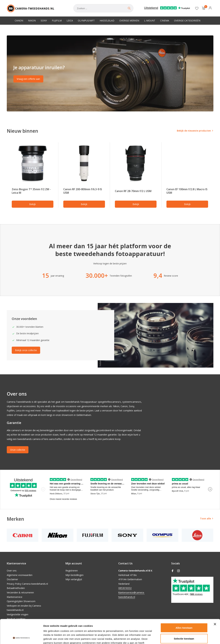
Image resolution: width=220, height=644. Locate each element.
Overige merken (129, 21)
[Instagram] (179, 571)
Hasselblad (107, 21)
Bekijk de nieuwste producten (194, 131)
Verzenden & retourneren (20, 592)
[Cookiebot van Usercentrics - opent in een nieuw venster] (21, 638)
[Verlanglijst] (197, 8)
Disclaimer (12, 579)
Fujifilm (57, 21)
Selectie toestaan (184, 616)
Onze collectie (18, 450)
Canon (19, 21)
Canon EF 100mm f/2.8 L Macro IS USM (187, 191)
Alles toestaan (184, 605)
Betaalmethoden (16, 588)
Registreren (72, 571)
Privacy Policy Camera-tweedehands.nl (27, 584)
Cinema (165, 21)
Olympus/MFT (86, 21)
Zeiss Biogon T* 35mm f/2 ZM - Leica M (31, 191)
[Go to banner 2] (110, 73)
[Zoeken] (103, 8)
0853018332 (125, 588)
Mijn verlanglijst (74, 579)
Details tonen (179, 637)
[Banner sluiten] (215, 601)
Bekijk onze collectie (26, 350)
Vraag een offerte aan (28, 79)
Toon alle (205, 518)
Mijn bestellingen (74, 575)
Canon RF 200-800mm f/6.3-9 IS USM (83, 191)
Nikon (32, 21)
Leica (70, 21)
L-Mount (150, 21)
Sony (44, 21)
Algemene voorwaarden (20, 575)
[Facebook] (173, 571)
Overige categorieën (187, 21)
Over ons (12, 571)
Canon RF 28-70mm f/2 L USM (133, 191)
